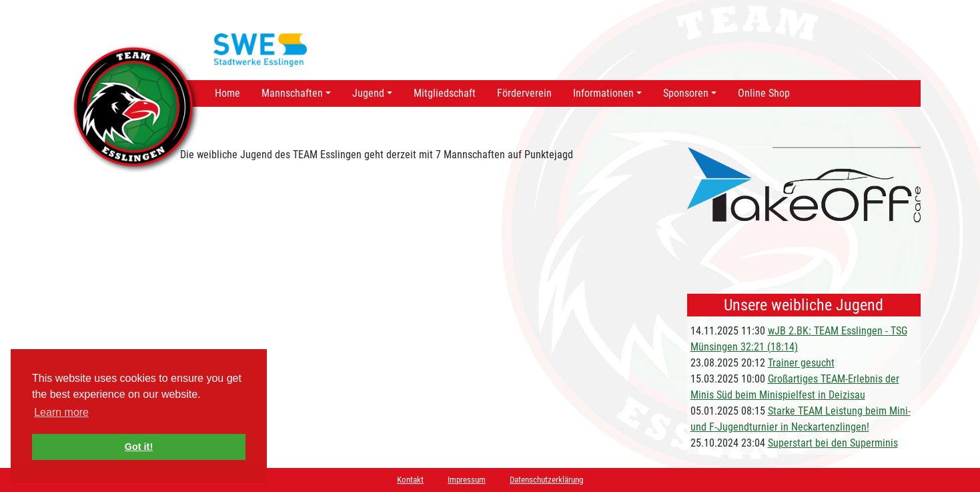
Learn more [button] (61, 412)
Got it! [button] (139, 447)
